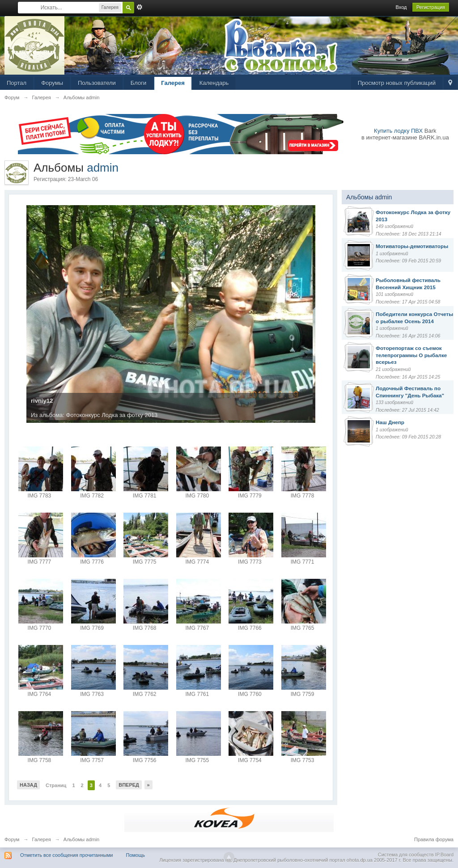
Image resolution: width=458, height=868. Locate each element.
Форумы (52, 83)
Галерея (173, 83)
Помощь (136, 855)
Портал (17, 83)
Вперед (129, 785)
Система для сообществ (406, 855)
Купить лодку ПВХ (398, 131)
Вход (401, 7)
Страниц (56, 785)
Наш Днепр (390, 422)
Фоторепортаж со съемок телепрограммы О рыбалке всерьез (411, 355)
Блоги (138, 83)
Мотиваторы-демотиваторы (412, 246)
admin (103, 168)
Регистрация (431, 7)
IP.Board (444, 855)
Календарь (214, 83)
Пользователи (97, 83)
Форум (12, 839)
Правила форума (434, 839)
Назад (28, 785)
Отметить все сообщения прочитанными (66, 855)
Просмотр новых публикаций (397, 83)
